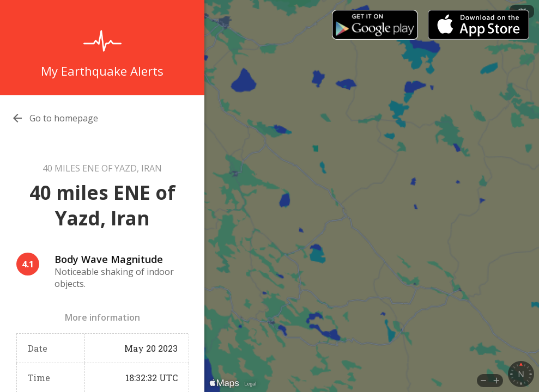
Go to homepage (64, 118)
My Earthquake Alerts (102, 71)
